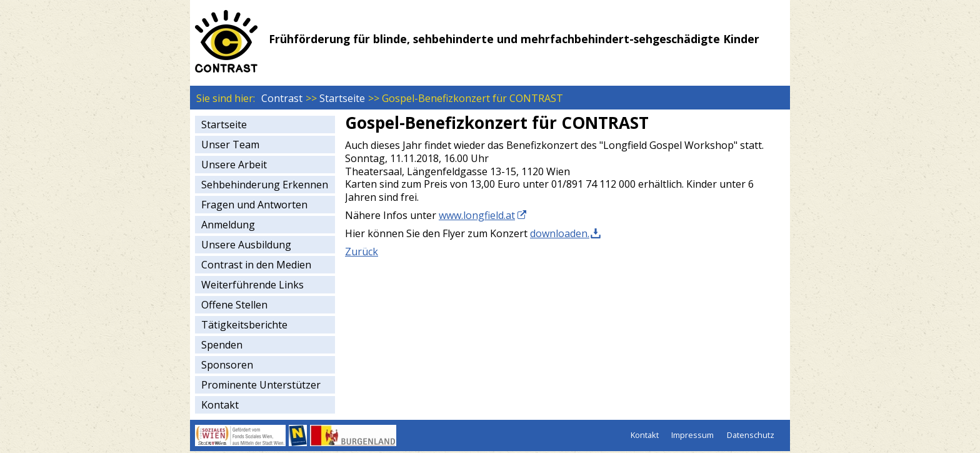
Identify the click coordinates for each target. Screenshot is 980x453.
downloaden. (560, 233)
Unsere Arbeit (234, 165)
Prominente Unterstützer (261, 385)
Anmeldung (228, 225)
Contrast (282, 98)
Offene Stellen (234, 305)
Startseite (342, 98)
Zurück (362, 252)
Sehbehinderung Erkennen (265, 185)
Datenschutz (751, 435)
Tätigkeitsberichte (244, 325)
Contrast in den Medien (256, 265)
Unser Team (230, 145)
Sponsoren (227, 365)
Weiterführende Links (252, 285)
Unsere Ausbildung (246, 245)
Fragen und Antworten (254, 205)
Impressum (692, 435)
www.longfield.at (477, 215)
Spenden (222, 345)
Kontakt (220, 405)
